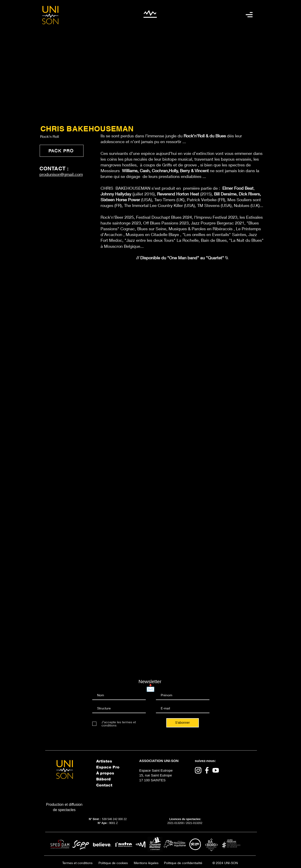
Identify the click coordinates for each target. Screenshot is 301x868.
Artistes (104, 761)
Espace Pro (108, 767)
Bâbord (103, 779)
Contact (104, 785)
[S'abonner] (183, 723)
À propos (105, 773)
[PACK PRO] (62, 151)
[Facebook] (207, 770)
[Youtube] (216, 770)
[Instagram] (198, 770)
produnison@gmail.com (61, 174)
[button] (249, 15)
